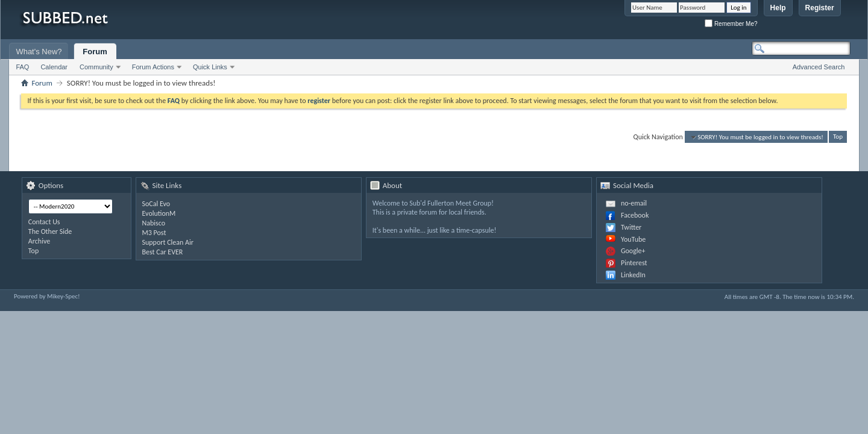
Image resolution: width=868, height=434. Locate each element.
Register (820, 8)
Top (838, 137)
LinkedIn (633, 275)
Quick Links (210, 67)
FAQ (22, 67)
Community (96, 67)
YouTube (633, 239)
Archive (39, 241)
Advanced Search (819, 67)
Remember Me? (731, 24)
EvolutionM (159, 213)
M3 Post (154, 233)
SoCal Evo (156, 204)
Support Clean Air (168, 242)
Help (778, 8)
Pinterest (634, 263)
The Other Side (50, 231)
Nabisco (154, 223)
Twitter (631, 227)
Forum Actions (153, 67)
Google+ (633, 251)
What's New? (39, 52)
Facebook (635, 215)
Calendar (54, 67)
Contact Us (44, 222)
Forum (95, 52)
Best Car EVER (163, 252)
